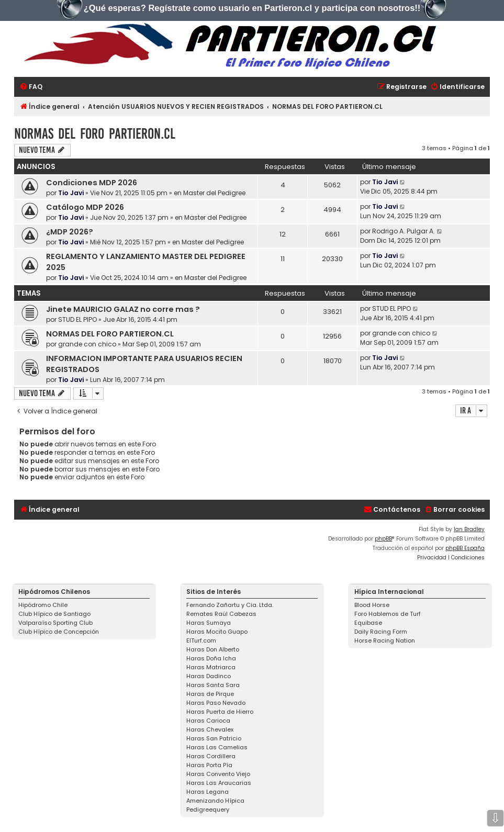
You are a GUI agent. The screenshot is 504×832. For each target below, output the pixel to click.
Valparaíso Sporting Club (55, 623)
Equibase (368, 623)
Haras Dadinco (209, 676)
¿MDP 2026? (70, 232)
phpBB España (465, 548)
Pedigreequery (208, 809)
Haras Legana (208, 792)
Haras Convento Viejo (218, 774)
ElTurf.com (201, 640)
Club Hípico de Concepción (59, 632)
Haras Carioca (208, 721)
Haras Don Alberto (213, 649)
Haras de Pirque (210, 694)
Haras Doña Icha (211, 658)
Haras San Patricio (214, 738)
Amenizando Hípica (215, 801)
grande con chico (87, 344)
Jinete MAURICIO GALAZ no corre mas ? (123, 309)
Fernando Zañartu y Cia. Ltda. (230, 605)
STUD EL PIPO (77, 319)
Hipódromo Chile (43, 605)
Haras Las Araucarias (219, 783)
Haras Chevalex (210, 729)
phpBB (383, 539)
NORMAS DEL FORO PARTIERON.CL (95, 134)
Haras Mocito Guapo (217, 632)
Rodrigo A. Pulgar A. (404, 231)
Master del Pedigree (214, 193)
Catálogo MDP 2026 (85, 207)
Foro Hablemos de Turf (388, 614)
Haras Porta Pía (209, 765)
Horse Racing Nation (385, 640)
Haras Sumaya (209, 623)
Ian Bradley (469, 529)
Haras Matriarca (211, 667)
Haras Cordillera (211, 756)
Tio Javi (71, 193)
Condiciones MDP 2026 (92, 183)
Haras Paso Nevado (216, 703)
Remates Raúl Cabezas (221, 614)
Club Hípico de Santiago (54, 614)
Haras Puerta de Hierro (220, 712)
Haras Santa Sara (213, 685)
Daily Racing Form (381, 632)
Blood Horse (372, 605)
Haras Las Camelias (217, 747)
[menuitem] (31, 87)
